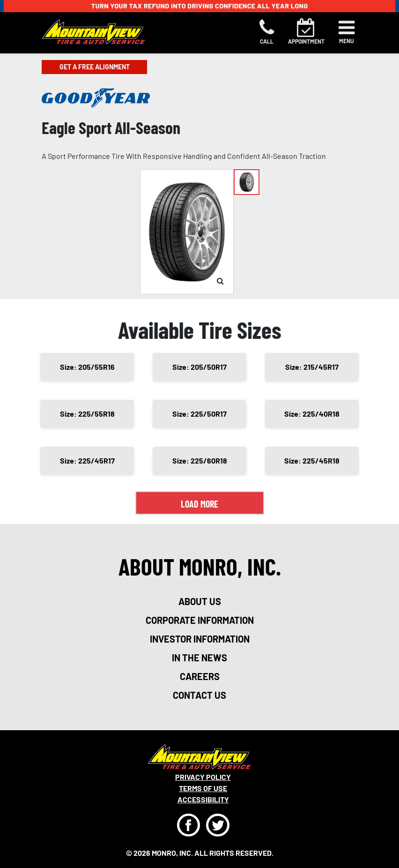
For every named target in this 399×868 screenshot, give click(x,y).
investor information (200, 639)
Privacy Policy (203, 777)
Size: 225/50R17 (199, 414)
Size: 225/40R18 (312, 414)
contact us (199, 695)
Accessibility (203, 799)
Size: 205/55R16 (87, 367)
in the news (199, 658)
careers (200, 676)
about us (200, 601)
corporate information (200, 620)
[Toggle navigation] (347, 32)
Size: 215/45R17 (312, 367)
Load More (199, 504)
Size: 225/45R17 (87, 460)
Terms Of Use (203, 788)
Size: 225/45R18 (312, 460)
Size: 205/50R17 (199, 367)
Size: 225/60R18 (200, 460)
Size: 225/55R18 (87, 414)
